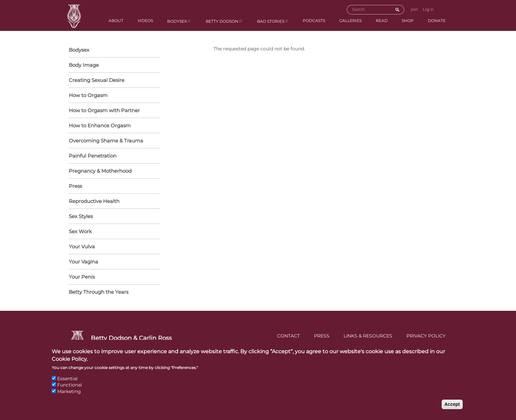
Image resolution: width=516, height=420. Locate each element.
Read (382, 21)
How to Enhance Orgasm (113, 126)
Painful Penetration (93, 156)
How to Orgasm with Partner (113, 111)
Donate (437, 21)
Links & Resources (368, 336)
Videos (145, 21)
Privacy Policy (426, 336)
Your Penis (113, 277)
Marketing (69, 397)
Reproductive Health (113, 202)
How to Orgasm (113, 96)
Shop (408, 21)
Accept (452, 410)
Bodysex (179, 21)
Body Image (84, 65)
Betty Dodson (224, 21)
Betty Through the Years (99, 292)
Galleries (350, 21)
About (116, 21)
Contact (288, 336)
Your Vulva (113, 247)
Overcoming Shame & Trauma (106, 141)
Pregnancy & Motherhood (113, 171)
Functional (70, 391)
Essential (67, 384)
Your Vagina (113, 262)
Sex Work (80, 231)
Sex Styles (113, 217)
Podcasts (314, 21)
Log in (428, 9)
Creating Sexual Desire (97, 80)
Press (75, 186)
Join (414, 9)
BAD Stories (273, 21)
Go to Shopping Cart (443, 9)
